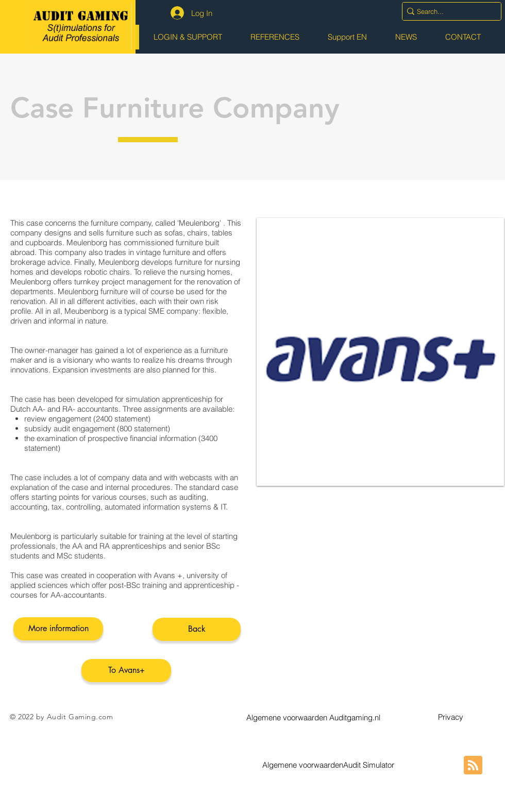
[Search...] (448, 11)
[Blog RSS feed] (473, 766)
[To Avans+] (126, 671)
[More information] (58, 629)
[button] (313, 717)
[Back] (197, 629)
